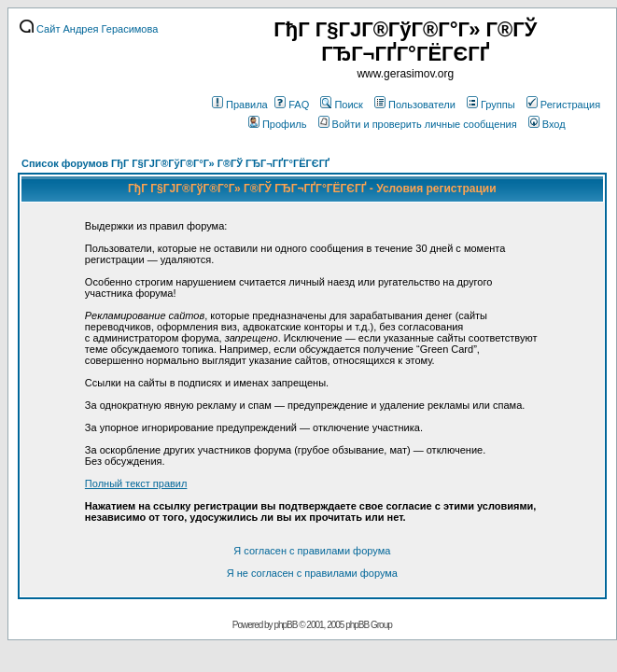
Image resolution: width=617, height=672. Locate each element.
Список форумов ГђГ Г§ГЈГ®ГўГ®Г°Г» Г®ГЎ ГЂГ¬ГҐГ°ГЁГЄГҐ (175, 163)
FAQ (292, 105)
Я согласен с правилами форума (312, 551)
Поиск (341, 105)
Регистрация (563, 105)
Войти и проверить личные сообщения (418, 124)
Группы (491, 105)
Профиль (278, 124)
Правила (240, 105)
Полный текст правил (136, 483)
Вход (547, 124)
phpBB (285, 625)
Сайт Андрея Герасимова (89, 29)
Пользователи (415, 105)
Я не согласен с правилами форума (312, 573)
